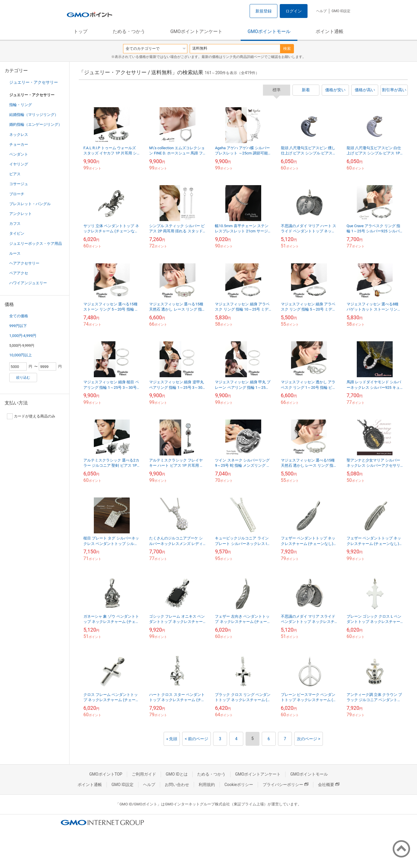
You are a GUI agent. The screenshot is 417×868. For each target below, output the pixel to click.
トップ (81, 31)
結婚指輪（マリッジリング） (34, 115)
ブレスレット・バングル (30, 204)
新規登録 (264, 11)
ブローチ (17, 194)
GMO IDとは (177, 774)
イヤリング (19, 164)
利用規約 (207, 785)
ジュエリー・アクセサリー (34, 82)
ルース (15, 253)
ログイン (294, 11)
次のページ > (309, 739)
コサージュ (19, 184)
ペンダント (19, 154)
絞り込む (23, 378)
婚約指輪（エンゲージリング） (36, 124)
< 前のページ (196, 739)
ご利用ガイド (144, 774)
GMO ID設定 (341, 11)
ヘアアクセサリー (24, 263)
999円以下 (18, 326)
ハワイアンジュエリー (28, 283)
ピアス (15, 174)
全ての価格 (19, 316)
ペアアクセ (19, 273)
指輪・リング (21, 105)
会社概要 (329, 785)
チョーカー (19, 144)
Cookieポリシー (239, 785)
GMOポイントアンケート (196, 31)
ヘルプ (321, 11)
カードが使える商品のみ (31, 416)
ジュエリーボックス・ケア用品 (36, 244)
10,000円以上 (21, 355)
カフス (15, 224)
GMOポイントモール (269, 31)
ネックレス (19, 135)
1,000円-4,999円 (23, 336)
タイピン (17, 233)
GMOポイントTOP (106, 774)
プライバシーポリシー (286, 785)
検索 (287, 49)
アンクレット (21, 214)
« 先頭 (172, 739)
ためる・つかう (129, 31)
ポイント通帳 (330, 31)
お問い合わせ (177, 785)
